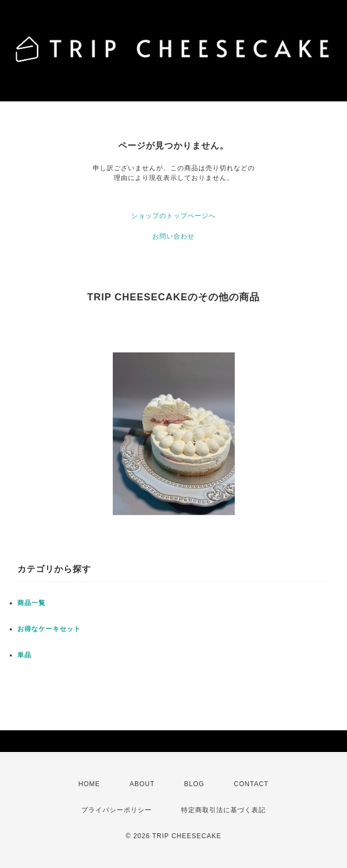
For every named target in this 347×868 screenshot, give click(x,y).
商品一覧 (31, 603)
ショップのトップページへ (173, 216)
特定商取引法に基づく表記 (223, 810)
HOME (89, 784)
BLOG (194, 784)
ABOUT (142, 784)
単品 (24, 655)
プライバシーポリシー (117, 810)
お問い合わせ (173, 236)
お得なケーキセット (49, 629)
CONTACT (251, 784)
